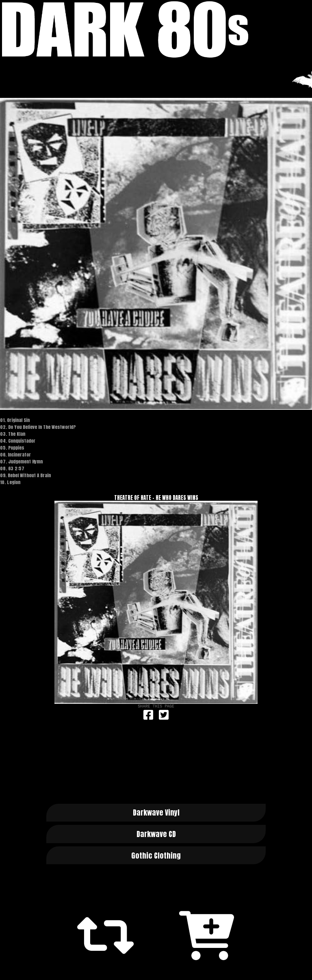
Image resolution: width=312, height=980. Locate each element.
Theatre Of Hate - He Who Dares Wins (156, 498)
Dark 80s (156, 29)
